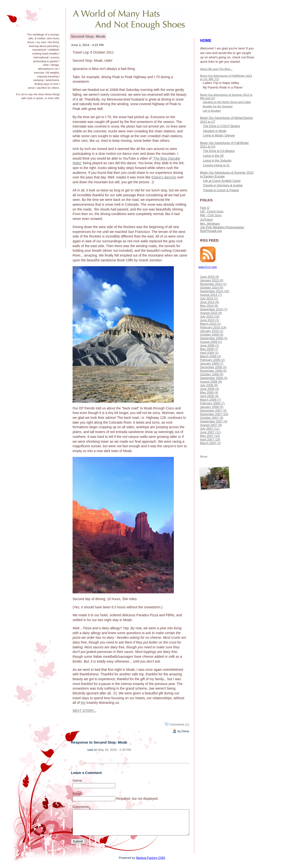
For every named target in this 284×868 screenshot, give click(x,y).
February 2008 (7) (212, 403)
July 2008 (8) (209, 385)
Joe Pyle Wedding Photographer (222, 227)
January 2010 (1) (212, 331)
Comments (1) (179, 724)
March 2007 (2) (210, 443)
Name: (78, 780)
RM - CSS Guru (211, 215)
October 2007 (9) (212, 418)
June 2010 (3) (209, 320)
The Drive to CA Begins (219, 151)
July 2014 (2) (209, 298)
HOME (206, 40)
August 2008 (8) (211, 382)
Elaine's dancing (164, 177)
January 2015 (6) (212, 280)
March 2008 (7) (210, 400)
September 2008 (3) (214, 378)
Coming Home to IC (216, 165)
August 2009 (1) (211, 342)
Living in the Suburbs (217, 161)
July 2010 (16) (210, 316)
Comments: (81, 807)
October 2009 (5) (212, 335)
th (82, 703)
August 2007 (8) (211, 425)
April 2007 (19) (210, 439)
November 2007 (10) (214, 414)
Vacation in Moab (215, 131)
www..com (208, 267)
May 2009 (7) (209, 349)
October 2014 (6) (212, 288)
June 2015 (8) (209, 277)
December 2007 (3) (213, 410)
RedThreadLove (211, 231)
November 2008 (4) (213, 371)
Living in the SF (213, 156)
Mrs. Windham (210, 224)
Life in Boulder (212, 111)
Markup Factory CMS (151, 858)
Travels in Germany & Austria (223, 185)
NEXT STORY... (85, 711)
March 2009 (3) (210, 356)
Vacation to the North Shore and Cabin (227, 102)
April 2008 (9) (209, 396)
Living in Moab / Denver (219, 136)
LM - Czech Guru (212, 211)
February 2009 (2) (212, 360)
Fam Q (205, 208)
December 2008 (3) (213, 367)
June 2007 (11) (210, 432)
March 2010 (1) (210, 324)
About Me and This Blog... (216, 69)
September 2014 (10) (214, 291)
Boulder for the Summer (218, 106)
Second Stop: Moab (88, 36)
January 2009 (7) (212, 363)
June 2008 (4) (209, 389)
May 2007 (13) (210, 436)
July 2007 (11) (210, 429)
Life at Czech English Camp (222, 181)
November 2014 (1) (213, 284)
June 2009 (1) (209, 345)
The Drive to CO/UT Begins (222, 126)
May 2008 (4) (209, 392)
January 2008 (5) (212, 407)
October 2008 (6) (212, 374)
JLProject (206, 220)
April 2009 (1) (209, 353)
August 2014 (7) (211, 295)
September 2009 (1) (214, 338)
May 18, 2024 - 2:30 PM (115, 750)
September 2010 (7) (214, 309)
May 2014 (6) (209, 306)
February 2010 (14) (213, 327)
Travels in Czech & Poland (221, 190)
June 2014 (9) (209, 302)
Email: (77, 794)
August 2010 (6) (211, 313)
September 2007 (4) (214, 421)
